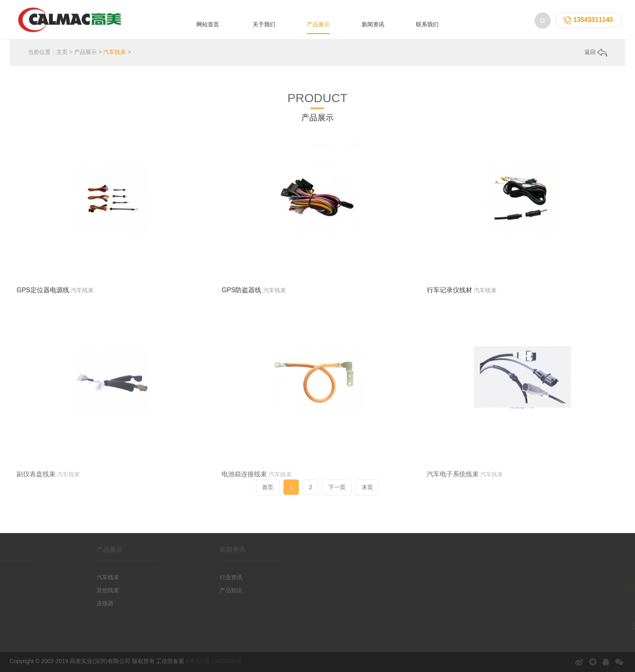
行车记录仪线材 (450, 294)
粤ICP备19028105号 (216, 661)
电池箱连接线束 (244, 505)
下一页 (337, 492)
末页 (367, 492)
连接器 (354, 145)
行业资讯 (211, 577)
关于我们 (264, 24)
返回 (596, 53)
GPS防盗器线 (241, 294)
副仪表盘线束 (36, 505)
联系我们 (427, 24)
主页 (62, 53)
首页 (268, 492)
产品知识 (211, 590)
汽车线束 (115, 53)
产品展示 (318, 24)
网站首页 (208, 24)
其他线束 (320, 145)
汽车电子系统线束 (453, 505)
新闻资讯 (373, 24)
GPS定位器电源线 (43, 294)
